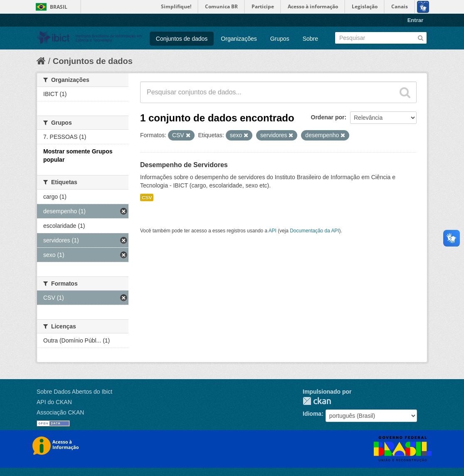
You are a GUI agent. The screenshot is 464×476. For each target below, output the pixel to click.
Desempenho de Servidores (184, 165)
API (273, 231)
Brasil (59, 7)
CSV (147, 197)
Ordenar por (328, 117)
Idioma (312, 414)
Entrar (415, 20)
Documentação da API (314, 231)
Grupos (280, 39)
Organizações (239, 39)
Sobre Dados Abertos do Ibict (74, 392)
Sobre (310, 39)
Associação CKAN (60, 412)
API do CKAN (54, 402)
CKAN (317, 401)
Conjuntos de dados (182, 39)
